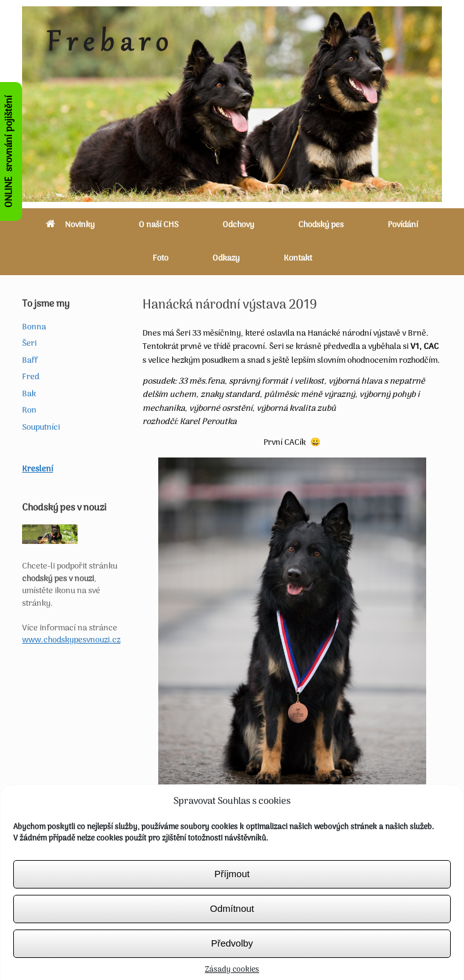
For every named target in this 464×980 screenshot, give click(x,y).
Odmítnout (232, 917)
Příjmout (232, 883)
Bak (29, 394)
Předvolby (232, 952)
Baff (30, 361)
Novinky (70, 225)
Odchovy (238, 225)
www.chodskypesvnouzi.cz (71, 640)
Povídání (403, 225)
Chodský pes (321, 225)
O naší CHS (159, 225)
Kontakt (298, 258)
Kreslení (38, 469)
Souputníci (41, 428)
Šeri (29, 344)
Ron (29, 410)
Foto (160, 258)
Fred (31, 377)
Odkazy (226, 258)
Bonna (34, 327)
